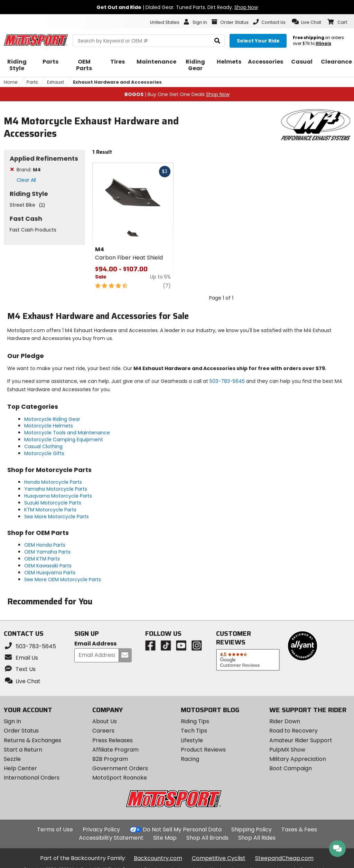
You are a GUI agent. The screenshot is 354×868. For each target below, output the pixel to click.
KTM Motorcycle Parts (50, 510)
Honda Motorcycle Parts (53, 482)
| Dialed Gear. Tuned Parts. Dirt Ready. (177, 7)
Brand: (29, 170)
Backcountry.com (158, 858)
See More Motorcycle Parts (57, 517)
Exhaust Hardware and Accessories (117, 82)
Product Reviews (203, 750)
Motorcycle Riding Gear (52, 419)
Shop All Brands (207, 838)
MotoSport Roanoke (120, 778)
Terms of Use (55, 829)
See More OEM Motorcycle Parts (63, 579)
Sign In (12, 721)
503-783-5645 (227, 381)
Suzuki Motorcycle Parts (53, 503)
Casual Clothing (43, 446)
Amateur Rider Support (301, 740)
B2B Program (110, 759)
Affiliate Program (115, 750)
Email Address (95, 644)
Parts (32, 82)
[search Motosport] (149, 41)
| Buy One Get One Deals (177, 94)
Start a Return (23, 750)
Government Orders (120, 768)
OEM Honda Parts (45, 545)
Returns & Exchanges (32, 740)
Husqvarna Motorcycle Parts (58, 496)
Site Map (165, 838)
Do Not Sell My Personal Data (182, 830)
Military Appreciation (298, 759)
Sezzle (12, 759)
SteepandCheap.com (284, 858)
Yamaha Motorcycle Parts (56, 489)
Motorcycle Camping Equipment (64, 440)
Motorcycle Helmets (49, 426)
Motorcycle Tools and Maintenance (67, 433)
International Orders (32, 778)
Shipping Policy (251, 829)
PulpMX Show (287, 750)
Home (11, 82)
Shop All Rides (257, 838)
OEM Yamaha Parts (47, 552)
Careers (103, 731)
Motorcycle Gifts (44, 453)
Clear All (26, 180)
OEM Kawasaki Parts (48, 566)
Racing (190, 759)
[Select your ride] (258, 41)
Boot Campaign (291, 768)
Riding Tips (195, 721)
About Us (105, 721)
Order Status (21, 731)
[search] (217, 41)
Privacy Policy (101, 829)
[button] (306, 22)
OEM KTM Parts (42, 559)
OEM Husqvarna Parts (50, 573)
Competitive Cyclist (219, 858)
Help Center (20, 768)
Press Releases (113, 740)
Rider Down (285, 721)
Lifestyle (192, 740)
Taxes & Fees (299, 829)
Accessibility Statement (111, 838)
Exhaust (55, 82)
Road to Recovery (294, 731)
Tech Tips (194, 731)
